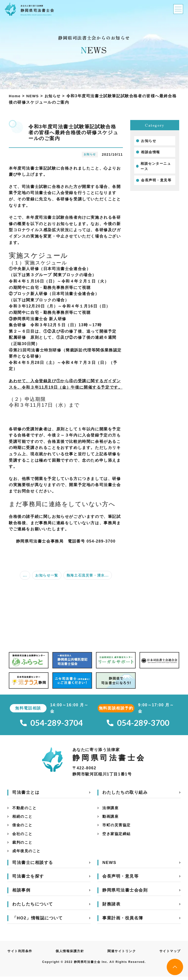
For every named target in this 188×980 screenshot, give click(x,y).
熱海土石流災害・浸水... (88, 575)
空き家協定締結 (117, 836)
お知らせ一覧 (47, 575)
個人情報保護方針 (70, 954)
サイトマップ (169, 954)
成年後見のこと (27, 854)
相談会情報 (151, 152)
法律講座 (111, 809)
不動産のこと (25, 809)
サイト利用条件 (21, 954)
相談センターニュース (156, 166)
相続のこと (23, 818)
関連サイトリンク (122, 954)
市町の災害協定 (117, 827)
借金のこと (23, 827)
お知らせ (149, 141)
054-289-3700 (138, 723)
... (25, 575)
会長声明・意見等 (156, 180)
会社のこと (23, 836)
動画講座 (111, 818)
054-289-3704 (51, 723)
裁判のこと (23, 845)
